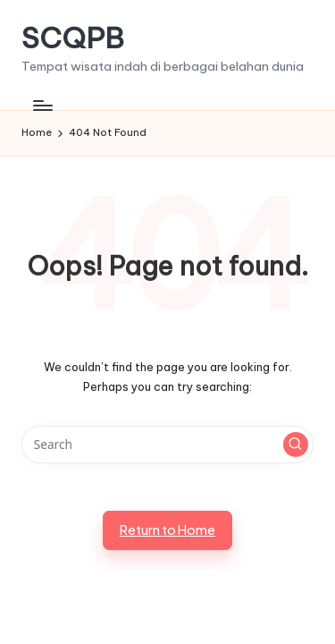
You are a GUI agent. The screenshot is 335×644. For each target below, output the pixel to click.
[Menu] (42, 105)
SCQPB (73, 38)
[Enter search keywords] (167, 445)
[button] (296, 445)
